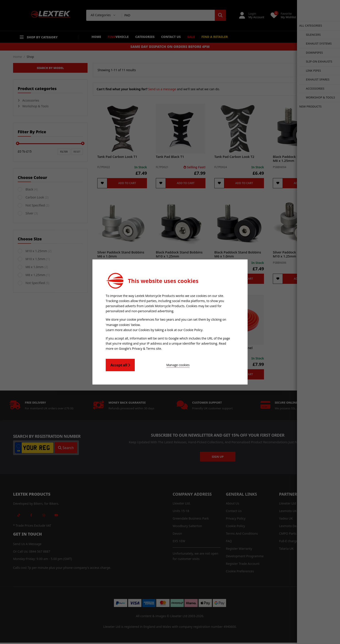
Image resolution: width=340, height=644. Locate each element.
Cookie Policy (193, 329)
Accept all (120, 364)
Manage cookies (159, 364)
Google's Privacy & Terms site (140, 347)
